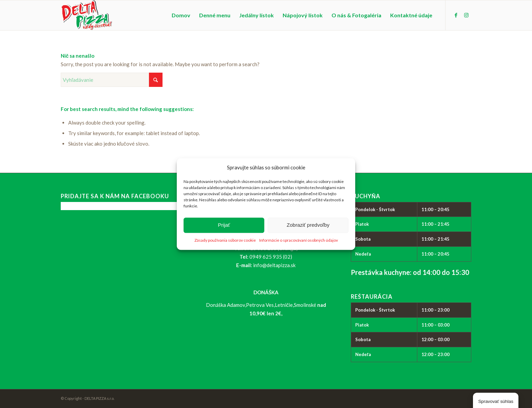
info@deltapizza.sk (274, 265)
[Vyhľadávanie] (112, 80)
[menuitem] (181, 15)
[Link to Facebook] (456, 15)
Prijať (224, 225)
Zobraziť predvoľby (308, 225)
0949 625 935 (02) (271, 257)
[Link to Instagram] (466, 15)
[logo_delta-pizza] (86, 15)
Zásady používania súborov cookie (225, 240)
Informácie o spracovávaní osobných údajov (299, 240)
